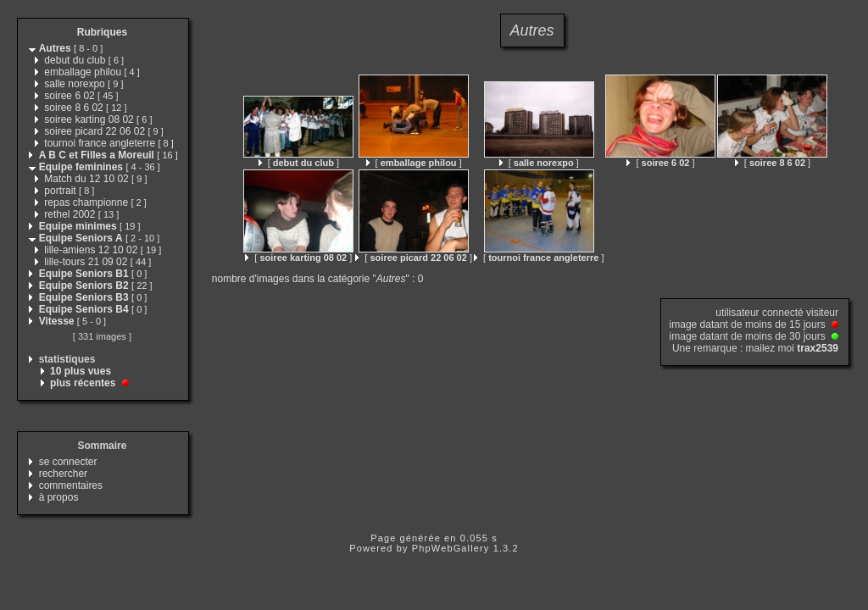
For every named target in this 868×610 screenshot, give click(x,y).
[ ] (299, 163)
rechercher (63, 474)
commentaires (71, 485)
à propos (59, 497)
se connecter (68, 462)
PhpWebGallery (451, 548)
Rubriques (102, 32)
